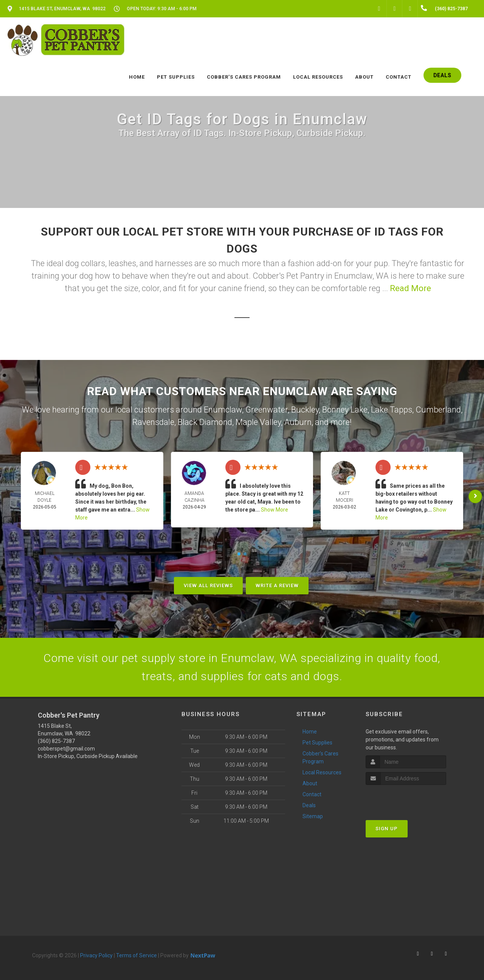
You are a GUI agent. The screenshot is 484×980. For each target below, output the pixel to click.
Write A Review (277, 585)
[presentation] (406, 799)
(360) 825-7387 (56, 741)
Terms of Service (137, 955)
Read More (410, 288)
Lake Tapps (392, 410)
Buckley (305, 410)
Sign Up (387, 829)
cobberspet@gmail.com (66, 749)
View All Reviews (208, 585)
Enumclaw (223, 410)
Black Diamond (205, 422)
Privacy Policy (96, 955)
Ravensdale (153, 422)
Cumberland (438, 410)
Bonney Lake (345, 410)
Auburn (298, 422)
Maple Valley (258, 422)
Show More (275, 510)
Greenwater (267, 410)
